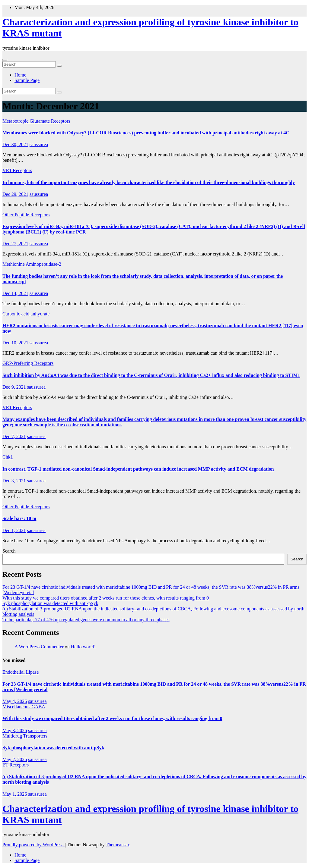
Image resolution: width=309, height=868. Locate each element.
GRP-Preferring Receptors (28, 363)
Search (9, 551)
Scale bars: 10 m (19, 518)
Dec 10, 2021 (15, 343)
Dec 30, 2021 (15, 144)
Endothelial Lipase (21, 672)
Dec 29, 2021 (15, 194)
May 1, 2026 (15, 794)
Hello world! (83, 647)
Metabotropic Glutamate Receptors (36, 121)
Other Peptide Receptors (26, 215)
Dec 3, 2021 (14, 481)
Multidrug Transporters (25, 736)
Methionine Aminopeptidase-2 (32, 264)
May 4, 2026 (15, 701)
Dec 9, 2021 (14, 387)
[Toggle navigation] (5, 60)
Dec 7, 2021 (14, 436)
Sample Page (27, 80)
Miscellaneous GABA (24, 707)
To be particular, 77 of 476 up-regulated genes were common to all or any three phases (86, 620)
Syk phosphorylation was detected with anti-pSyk (50, 603)
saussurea (39, 144)
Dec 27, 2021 (15, 244)
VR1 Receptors (17, 170)
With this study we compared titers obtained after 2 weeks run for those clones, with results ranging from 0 (106, 598)
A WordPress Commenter (39, 647)
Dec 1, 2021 (14, 530)
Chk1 (8, 457)
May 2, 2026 (15, 759)
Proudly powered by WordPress (33, 845)
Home (20, 75)
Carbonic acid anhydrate (26, 314)
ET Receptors (16, 765)
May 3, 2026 (15, 730)
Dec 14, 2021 (15, 293)
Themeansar (117, 845)
